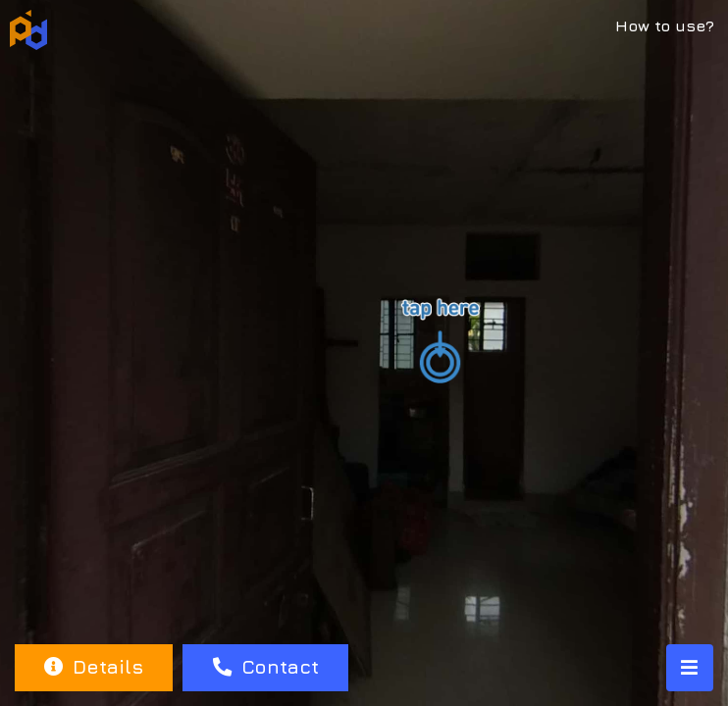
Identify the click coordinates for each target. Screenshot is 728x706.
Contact (266, 666)
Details (94, 666)
